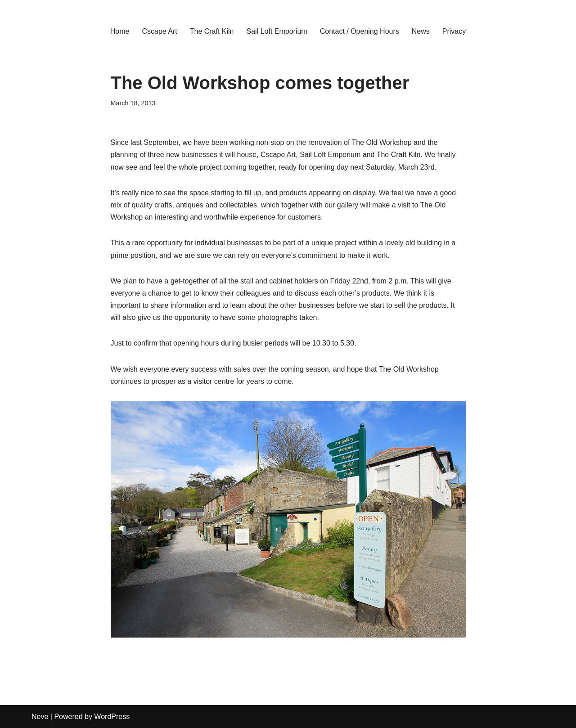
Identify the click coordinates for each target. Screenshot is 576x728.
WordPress (112, 717)
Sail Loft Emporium (277, 31)
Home (120, 31)
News (421, 31)
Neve (40, 717)
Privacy (454, 31)
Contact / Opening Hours (360, 31)
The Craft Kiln (212, 31)
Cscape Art (159, 31)
